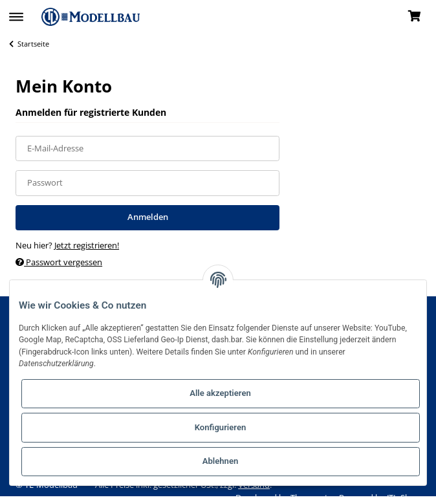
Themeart (310, 498)
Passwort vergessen (59, 262)
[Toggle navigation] (16, 11)
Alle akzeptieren (220, 393)
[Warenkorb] (414, 17)
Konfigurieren (221, 427)
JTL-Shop (404, 498)
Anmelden (148, 217)
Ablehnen (221, 461)
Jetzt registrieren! (87, 245)
